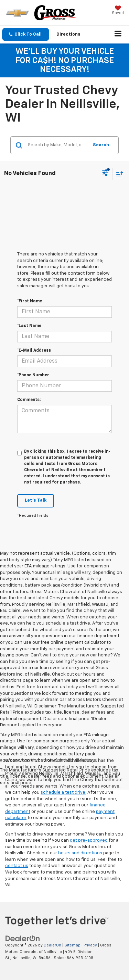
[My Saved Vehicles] (118, 11)
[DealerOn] (23, 938)
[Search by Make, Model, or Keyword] (57, 145)
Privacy (90, 945)
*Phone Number (33, 375)
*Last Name (29, 326)
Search (101, 145)
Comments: (29, 400)
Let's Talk (36, 500)
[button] (26, 34)
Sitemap (72, 945)
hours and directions (80, 853)
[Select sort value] (118, 174)
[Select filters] (105, 174)
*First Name (30, 301)
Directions (68, 34)
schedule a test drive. (63, 793)
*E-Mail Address (34, 351)
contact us (17, 866)
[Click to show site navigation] (118, 35)
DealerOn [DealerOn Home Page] (52, 945)
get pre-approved (89, 840)
